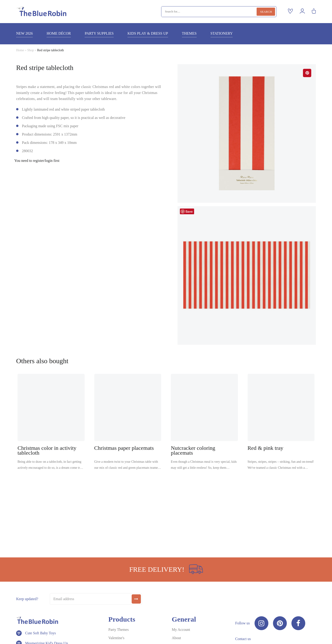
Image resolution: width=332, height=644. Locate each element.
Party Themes (119, 630)
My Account (181, 630)
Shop (31, 50)
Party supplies (99, 33)
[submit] (136, 599)
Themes (189, 33)
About (176, 638)
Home (20, 50)
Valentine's (116, 638)
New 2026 (24, 33)
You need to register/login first (37, 161)
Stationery (222, 33)
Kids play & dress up (148, 33)
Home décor (59, 33)
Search (266, 12)
